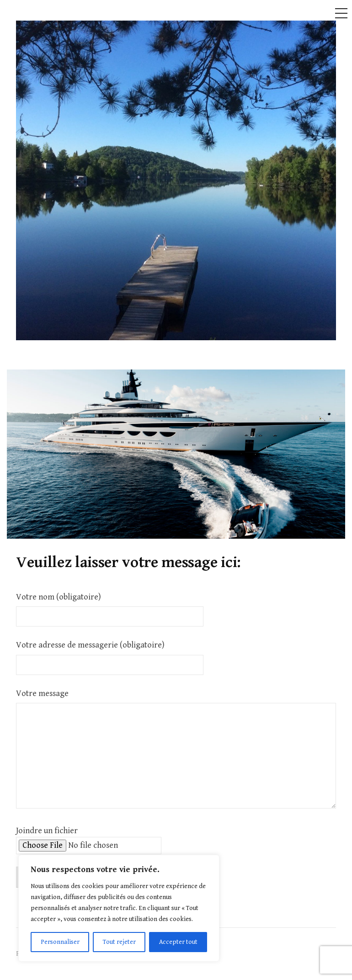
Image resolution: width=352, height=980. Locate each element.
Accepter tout (178, 942)
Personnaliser (60, 942)
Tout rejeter (119, 942)
